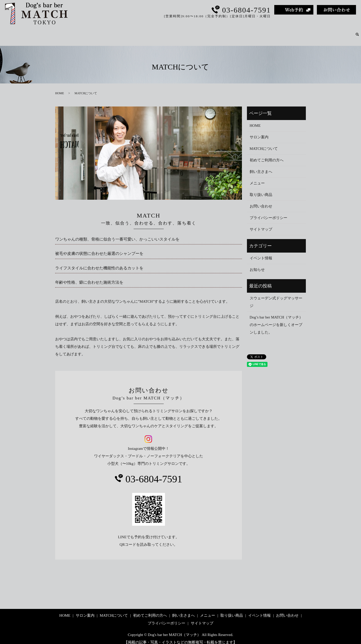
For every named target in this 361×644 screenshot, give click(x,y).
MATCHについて (181, 32)
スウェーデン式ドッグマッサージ (276, 296)
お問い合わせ (261, 200)
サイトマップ (261, 224)
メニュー (282, 32)
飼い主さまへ (256, 32)
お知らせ (257, 264)
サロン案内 (150, 32)
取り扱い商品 (308, 32)
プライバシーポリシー (268, 212)
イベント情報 (338, 32)
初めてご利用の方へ (220, 32)
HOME (128, 32)
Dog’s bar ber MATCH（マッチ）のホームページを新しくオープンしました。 (276, 319)
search (357, 32)
